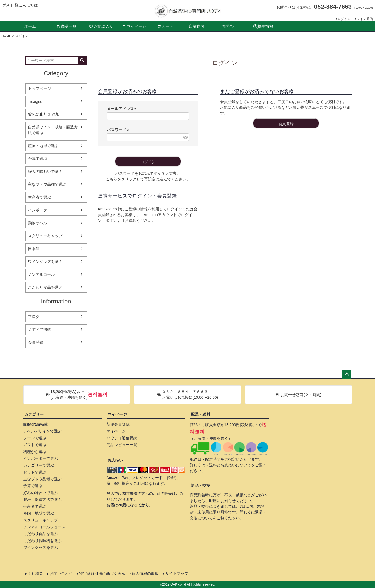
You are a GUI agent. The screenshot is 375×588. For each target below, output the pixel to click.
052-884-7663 (333, 7)
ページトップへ (347, 374)
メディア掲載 (39, 329)
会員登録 (36, 342)
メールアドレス (123, 109)
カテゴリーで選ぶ (39, 465)
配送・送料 (201, 414)
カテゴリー (34, 414)
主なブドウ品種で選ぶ (47, 184)
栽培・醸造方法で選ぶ (42, 500)
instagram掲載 (35, 424)
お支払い (115, 460)
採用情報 (263, 26)
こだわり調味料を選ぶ (42, 541)
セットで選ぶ (35, 472)
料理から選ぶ (35, 452)
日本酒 (34, 249)
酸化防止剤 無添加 (44, 114)
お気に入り (101, 26)
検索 (82, 61)
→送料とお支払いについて (228, 465)
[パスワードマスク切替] (185, 137)
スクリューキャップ (45, 236)
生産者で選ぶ (39, 197)
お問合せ (229, 26)
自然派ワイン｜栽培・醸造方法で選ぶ (53, 130)
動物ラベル (38, 223)
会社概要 (35, 573)
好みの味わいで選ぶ (45, 171)
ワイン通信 (365, 19)
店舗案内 (196, 26)
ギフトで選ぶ (35, 445)
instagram (36, 101)
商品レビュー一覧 (122, 445)
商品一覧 (66, 26)
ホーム (30, 26)
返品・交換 (201, 486)
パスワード (119, 130)
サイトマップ (177, 573)
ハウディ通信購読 (122, 438)
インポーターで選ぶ (41, 458)
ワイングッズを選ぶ (45, 262)
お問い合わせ (61, 573)
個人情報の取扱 (145, 573)
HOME (6, 36)
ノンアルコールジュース (44, 527)
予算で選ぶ (38, 159)
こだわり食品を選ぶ (45, 287)
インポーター (39, 210)
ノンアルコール (41, 274)
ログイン (344, 19)
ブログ (34, 317)
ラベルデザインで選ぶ (42, 431)
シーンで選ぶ (35, 438)
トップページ (39, 88)
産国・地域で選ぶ (43, 146)
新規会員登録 (118, 424)
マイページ (134, 26)
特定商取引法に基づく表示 (102, 573)
